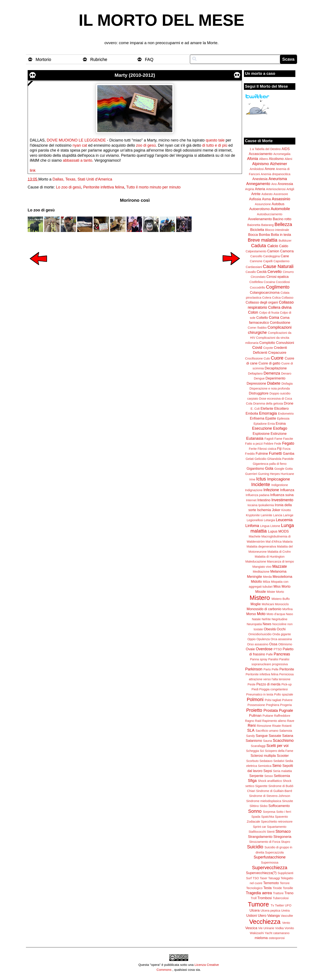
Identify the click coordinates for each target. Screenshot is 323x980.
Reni (252, 726)
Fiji (279, 449)
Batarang (267, 225)
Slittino (254, 806)
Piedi (255, 689)
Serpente (256, 776)
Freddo (250, 454)
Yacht (269, 933)
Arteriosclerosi (276, 189)
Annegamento (258, 184)
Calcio (273, 246)
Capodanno (281, 261)
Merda (267, 577)
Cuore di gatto (269, 363)
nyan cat (80, 145)
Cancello (256, 256)
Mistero (260, 598)
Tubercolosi (281, 898)
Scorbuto (252, 761)
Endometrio (286, 414)
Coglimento (278, 287)
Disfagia (287, 384)
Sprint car (260, 827)
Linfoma (252, 526)
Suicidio (255, 847)
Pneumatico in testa (260, 694)
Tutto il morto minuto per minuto (153, 187)
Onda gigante (282, 634)
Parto (267, 669)
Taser (264, 878)
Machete (255, 536)
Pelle (275, 669)
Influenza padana (257, 495)
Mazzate (279, 566)
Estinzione (279, 434)
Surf (249, 878)
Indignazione (254, 490)
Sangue (262, 736)
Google (279, 469)
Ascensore (281, 194)
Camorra (287, 251)
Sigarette (261, 786)
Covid (257, 348)
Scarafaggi (258, 746)
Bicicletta (257, 230)
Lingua (265, 526)
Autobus (278, 204)
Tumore (258, 904)
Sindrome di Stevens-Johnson (270, 796)
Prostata (271, 711)
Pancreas (282, 654)
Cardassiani (254, 267)
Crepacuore (277, 352)
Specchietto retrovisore (277, 822)
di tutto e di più (215, 145)
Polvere (287, 700)
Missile (261, 592)
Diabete (274, 383)
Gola (269, 468)
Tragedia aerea (259, 893)
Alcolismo (276, 159)
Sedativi (279, 761)
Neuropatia (254, 624)
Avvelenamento (260, 219)
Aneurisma (278, 179)
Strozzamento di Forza (265, 842)
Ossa (273, 644)
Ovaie (250, 649)
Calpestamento (256, 251)
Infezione (271, 490)
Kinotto (286, 510)
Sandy (250, 736)
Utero (262, 915)
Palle (269, 654)
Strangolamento (260, 837)
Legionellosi (255, 520)
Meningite (254, 577)
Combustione (280, 322)
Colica (276, 298)
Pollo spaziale (284, 694)
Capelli (268, 261)
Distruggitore (259, 393)
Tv (272, 905)
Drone (288, 403)
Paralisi (273, 659)
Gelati (250, 459)
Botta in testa (281, 235)
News (267, 624)
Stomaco (283, 831)
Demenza (272, 373)
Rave (291, 721)
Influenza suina (282, 495)
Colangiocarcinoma (265, 292)
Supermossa (270, 863)
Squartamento (277, 827)
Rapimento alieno (274, 721)
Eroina (281, 423)
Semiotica (265, 766)
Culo (267, 358)
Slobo (264, 806)
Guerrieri (251, 474)
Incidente (261, 484)
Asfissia (255, 199)
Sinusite (288, 801)
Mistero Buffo (281, 599)
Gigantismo (255, 468)
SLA (251, 730)
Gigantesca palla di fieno (270, 464)
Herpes (275, 474)
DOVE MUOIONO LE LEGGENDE (76, 140)
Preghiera (272, 705)
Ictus (261, 479)
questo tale (215, 140)
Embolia (252, 413)
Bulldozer (285, 241)
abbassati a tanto (77, 160)
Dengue (259, 378)
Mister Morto (275, 592)
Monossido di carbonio (264, 609)
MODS (284, 531)
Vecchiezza (265, 922)
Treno (289, 893)
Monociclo (282, 604)
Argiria (250, 189)
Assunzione (263, 204)
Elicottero (281, 408)
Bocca (253, 235)
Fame (278, 439)
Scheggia (252, 751)
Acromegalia (282, 154)
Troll (254, 898)
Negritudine (279, 619)
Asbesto (267, 194)
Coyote (268, 348)
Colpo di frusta (269, 313)
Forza (286, 449)
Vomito (289, 928)
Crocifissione (254, 358)
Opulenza (263, 639)
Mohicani (268, 604)
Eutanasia (255, 438)
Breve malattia (263, 240)
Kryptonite (253, 515)
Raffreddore (282, 716)
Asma (266, 199)
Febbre (269, 444)
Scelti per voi (277, 746)
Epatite (271, 418)
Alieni (288, 159)
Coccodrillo (258, 288)
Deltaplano (255, 373)
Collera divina (280, 307)
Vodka (279, 928)
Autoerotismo (259, 209)
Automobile (280, 209)
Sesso (269, 776)
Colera (267, 298)
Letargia (269, 520)
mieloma (261, 938)
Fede (278, 444)
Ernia (271, 424)
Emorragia (268, 413)
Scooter (283, 756)
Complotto (267, 343)
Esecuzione (262, 428)
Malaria (288, 542)
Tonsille (288, 888)
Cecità (262, 272)
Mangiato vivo (262, 567)
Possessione (256, 705)
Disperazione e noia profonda (270, 388)
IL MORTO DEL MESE (161, 20)
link (33, 170)
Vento (286, 923)
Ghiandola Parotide (280, 459)
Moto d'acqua (276, 614)
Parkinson (254, 669)
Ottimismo (285, 644)
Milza (266, 582)
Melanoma (278, 571)
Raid (258, 721)
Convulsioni (285, 343)
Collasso (288, 298)
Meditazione (261, 572)
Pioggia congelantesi (274, 689)
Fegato (288, 443)
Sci (262, 751)
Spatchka (267, 817)
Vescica (251, 928)
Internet (251, 500)
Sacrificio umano (267, 731)
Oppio (251, 639)
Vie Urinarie (266, 928)
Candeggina (272, 256)
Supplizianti (285, 873)
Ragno (249, 721)
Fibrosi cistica (267, 449)
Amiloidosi (257, 169)
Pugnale (286, 711)
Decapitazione (276, 368)
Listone (275, 526)
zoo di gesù (146, 145)
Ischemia (264, 510)
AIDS (286, 149)
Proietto (254, 710)
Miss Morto (282, 586)
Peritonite (287, 669)
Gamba (289, 453)
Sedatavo (266, 761)
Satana (288, 736)
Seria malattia (282, 771)
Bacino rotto (282, 219)
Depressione (256, 383)
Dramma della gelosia (268, 403)
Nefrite (266, 619)
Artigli (290, 189)
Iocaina (252, 505)
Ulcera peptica (270, 911)
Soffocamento (279, 806)
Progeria (286, 705)
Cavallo (251, 272)
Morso (251, 614)
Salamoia (286, 731)
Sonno (255, 811)
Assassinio (281, 199)
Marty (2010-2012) (135, 75)
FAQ (149, 59)
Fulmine (262, 453)
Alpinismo (260, 164)
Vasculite (287, 916)
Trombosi (265, 898)
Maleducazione (256, 562)
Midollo (256, 581)
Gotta (289, 469)
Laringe (288, 515)
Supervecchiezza (270, 868)
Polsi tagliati (273, 700)
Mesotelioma (282, 577)
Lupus (273, 531)
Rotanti (287, 726)
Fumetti (275, 453)
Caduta (259, 246)
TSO (256, 878)
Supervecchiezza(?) (261, 873)
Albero (264, 159)
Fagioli (269, 439)
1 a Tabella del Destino (265, 149)
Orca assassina (281, 639)
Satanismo (254, 741)
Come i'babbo (257, 328)
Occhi (281, 629)
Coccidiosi (283, 282)
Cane (285, 256)
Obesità (270, 629)
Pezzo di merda (268, 684)
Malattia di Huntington (270, 557)
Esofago (280, 428)
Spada (256, 817)
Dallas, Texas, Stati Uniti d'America (82, 179)
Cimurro (288, 272)
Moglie (256, 604)
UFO (288, 905)
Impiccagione (279, 479)
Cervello (275, 272)
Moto (261, 614)
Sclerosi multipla (263, 756)
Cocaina (269, 282)
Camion (273, 251)
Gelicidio (261, 459)
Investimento (282, 500)
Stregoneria (282, 837)
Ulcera (255, 910)
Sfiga (252, 781)
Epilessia (283, 418)
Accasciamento (261, 154)
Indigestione (280, 485)
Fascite (288, 439)
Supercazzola (274, 852)
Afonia (253, 159)
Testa (268, 888)
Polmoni (255, 699)
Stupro (285, 842)
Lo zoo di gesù (68, 187)
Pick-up (287, 684)
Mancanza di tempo (281, 562)
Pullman (255, 715)
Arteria (260, 189)
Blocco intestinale (277, 230)
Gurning (264, 474)
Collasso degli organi (262, 302)
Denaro (286, 373)
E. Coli (255, 409)
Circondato (258, 277)
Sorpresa (269, 812)
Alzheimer (279, 164)
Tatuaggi (274, 878)
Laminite (266, 515)
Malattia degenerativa (261, 546)
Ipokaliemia (266, 505)
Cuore (277, 358)
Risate (277, 726)
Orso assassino (258, 644)
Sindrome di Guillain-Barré (274, 791)
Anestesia (260, 179)
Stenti (271, 832)
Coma (274, 318)
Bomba (264, 235)
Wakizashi (257, 933)
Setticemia (282, 776)
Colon (253, 312)
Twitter (279, 905)
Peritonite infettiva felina (104, 187)
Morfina (287, 609)
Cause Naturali (278, 266)
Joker (276, 510)
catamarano (281, 933)
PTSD (278, 649)
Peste (252, 684)
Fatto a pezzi (254, 444)
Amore (270, 169)
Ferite (253, 449)
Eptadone (260, 424)
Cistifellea (256, 282)
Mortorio (43, 59)
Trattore (278, 893)
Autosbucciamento (270, 214)
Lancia (278, 515)
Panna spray (259, 659)
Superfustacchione (270, 857)
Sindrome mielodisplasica (264, 801)
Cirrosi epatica (277, 277)
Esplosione (261, 434)
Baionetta (254, 225)
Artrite (256, 194)
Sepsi (268, 771)
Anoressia (285, 184)
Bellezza (283, 224)
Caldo (284, 246)
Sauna (267, 741)
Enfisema (257, 418)
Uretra (285, 911)
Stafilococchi (257, 832)
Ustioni (252, 915)
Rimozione (264, 726)
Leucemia (284, 520)
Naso (289, 614)
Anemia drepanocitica (275, 174)
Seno (277, 766)
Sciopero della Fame (279, 751)
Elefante (267, 408)
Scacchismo (283, 741)
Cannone (256, 261)
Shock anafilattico (270, 781)
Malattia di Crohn (279, 552)
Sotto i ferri (284, 812)
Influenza (287, 490)
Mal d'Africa (274, 542)
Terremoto (271, 883)
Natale (256, 619)
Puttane (268, 716)
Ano (274, 184)
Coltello (262, 318)
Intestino (264, 500)
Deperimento (276, 378)
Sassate (275, 736)
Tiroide (277, 888)
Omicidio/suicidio (260, 634)
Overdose (264, 649)
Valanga (273, 915)
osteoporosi (277, 938)
